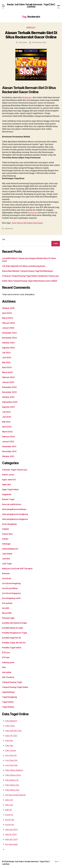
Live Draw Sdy (11, 760)
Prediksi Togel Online (11, 647)
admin (25, 42)
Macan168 (6, 613)
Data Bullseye (11, 720)
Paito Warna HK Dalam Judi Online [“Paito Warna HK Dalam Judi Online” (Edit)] (28, 226)
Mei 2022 (6, 421)
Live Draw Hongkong (11, 583)
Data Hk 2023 (11, 735)
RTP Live (6, 652)
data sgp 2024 (11, 829)
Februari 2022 (8, 436)
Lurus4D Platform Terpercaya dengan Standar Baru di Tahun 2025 (30, 261)
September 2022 (9, 402)
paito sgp (9, 804)
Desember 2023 (9, 332)
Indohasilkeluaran (10, 548)
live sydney (7, 603)
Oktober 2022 (8, 397)
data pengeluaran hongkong (14, 514)
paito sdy (9, 799)
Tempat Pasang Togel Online (14, 687)
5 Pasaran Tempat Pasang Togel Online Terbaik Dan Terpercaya (29, 275)
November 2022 (9, 392)
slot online (7, 672)
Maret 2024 (7, 318)
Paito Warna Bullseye (14, 770)
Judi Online (7, 553)
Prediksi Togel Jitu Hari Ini (13, 642)
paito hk (8, 809)
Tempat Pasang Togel (11, 682)
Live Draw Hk (11, 755)
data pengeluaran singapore (14, 519)
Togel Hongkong (9, 697)
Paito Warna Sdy (12, 785)
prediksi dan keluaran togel (14, 622)
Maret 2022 (7, 431)
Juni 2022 (6, 416)
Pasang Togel (8, 617)
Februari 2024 (8, 322)
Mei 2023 (6, 362)
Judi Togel (7, 563)
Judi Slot (6, 558)
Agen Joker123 (9, 479)
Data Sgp (9, 745)
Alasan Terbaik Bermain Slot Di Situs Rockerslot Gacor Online (31, 35)
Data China (10, 725)
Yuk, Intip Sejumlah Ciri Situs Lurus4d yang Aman (23, 266)
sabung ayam (8, 662)
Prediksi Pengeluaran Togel (14, 632)
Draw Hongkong (9, 524)
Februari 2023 (8, 377)
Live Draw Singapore (11, 593)
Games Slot (7, 533)
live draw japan (11, 844)
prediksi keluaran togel (12, 627)
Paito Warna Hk (12, 780)
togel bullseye (8, 692)
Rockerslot (27, 97)
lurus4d (5, 608)
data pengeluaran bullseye (14, 509)
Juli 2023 (6, 352)
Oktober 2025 (8, 308)
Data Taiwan (10, 750)
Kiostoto (6, 573)
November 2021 (9, 451)
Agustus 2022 (8, 406)
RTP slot (6, 657)
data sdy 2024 (11, 839)
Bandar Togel (8, 499)
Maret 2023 (7, 372)
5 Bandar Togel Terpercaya (14, 469)
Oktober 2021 (8, 456)
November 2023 (9, 337)
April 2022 (6, 426)
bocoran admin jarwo (11, 504)
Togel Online (8, 701)
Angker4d (6, 494)
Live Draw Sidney (10, 588)
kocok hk (9, 814)
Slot (4, 667)
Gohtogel (6, 543)
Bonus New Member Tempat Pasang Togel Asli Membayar (27, 271)
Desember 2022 (9, 387)
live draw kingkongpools (15, 794)
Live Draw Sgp (11, 765)
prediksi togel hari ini (11, 637)
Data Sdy (9, 740)
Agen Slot (31, 27)
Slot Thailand (8, 677)
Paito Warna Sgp (12, 789)
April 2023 (6, 367)
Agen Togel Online (10, 489)
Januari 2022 (8, 441)
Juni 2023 (6, 357)
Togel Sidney (8, 706)
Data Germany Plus (13, 730)
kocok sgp (9, 819)
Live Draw (6, 578)
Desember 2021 (9, 446)
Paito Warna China (13, 775)
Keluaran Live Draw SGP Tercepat (17, 568)
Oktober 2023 (8, 342)
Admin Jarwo (8, 474)
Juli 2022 (6, 411)
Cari (4, 242)
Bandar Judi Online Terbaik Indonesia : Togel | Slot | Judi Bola (31, 6)
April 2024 (6, 313)
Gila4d (5, 538)
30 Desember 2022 (39, 42)
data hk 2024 (10, 834)
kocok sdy (9, 824)
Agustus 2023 (8, 347)
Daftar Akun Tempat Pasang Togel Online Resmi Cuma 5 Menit (28, 280)
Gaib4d (5, 529)
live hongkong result (11, 598)
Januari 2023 (8, 382)
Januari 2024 (8, 327)
